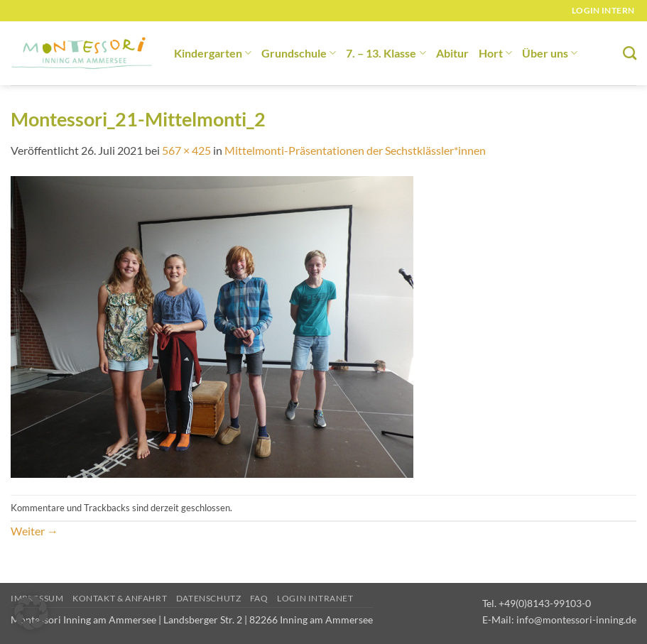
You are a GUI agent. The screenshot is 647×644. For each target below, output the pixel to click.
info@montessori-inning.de (576, 620)
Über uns (550, 53)
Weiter (34, 531)
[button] (31, 613)
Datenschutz (209, 598)
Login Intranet (315, 598)
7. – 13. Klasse (386, 53)
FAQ (259, 598)
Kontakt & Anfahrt (120, 598)
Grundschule (299, 53)
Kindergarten (213, 53)
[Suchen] (630, 53)
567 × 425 (186, 150)
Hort (495, 53)
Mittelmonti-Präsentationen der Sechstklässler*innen (355, 150)
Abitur (452, 53)
